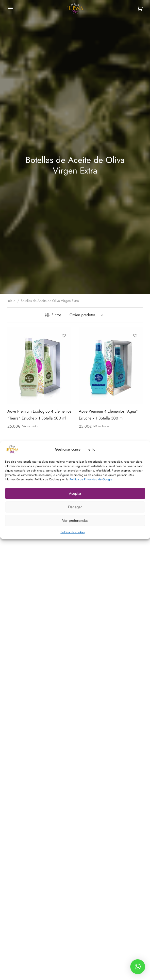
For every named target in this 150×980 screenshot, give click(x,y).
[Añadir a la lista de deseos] (64, 336)
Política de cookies (73, 532)
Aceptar (75, 493)
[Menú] (10, 9)
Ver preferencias (75, 521)
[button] (138, 967)
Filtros (53, 315)
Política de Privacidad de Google (91, 479)
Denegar (75, 507)
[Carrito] (140, 9)
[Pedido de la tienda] (86, 315)
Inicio (11, 301)
